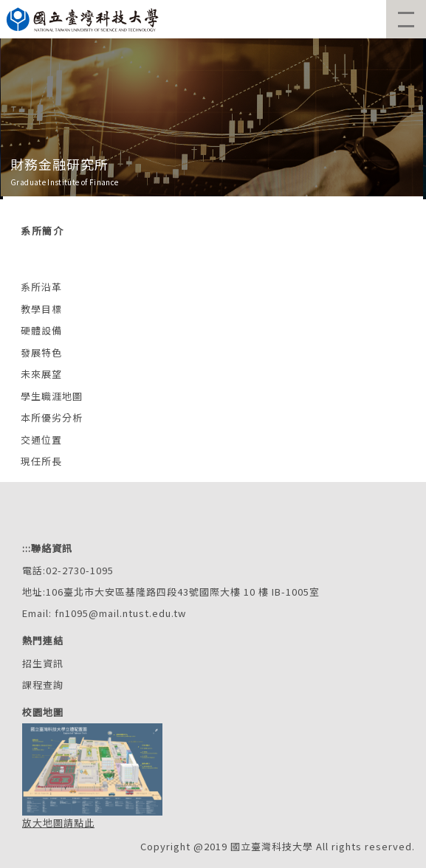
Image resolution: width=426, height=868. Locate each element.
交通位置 (41, 440)
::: (27, 548)
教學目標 (41, 309)
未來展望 (41, 374)
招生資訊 (43, 663)
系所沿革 (41, 287)
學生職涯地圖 (52, 396)
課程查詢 (43, 685)
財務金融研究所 (59, 164)
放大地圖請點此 (58, 823)
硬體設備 (41, 330)
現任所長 (41, 461)
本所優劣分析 (52, 417)
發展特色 (41, 352)
